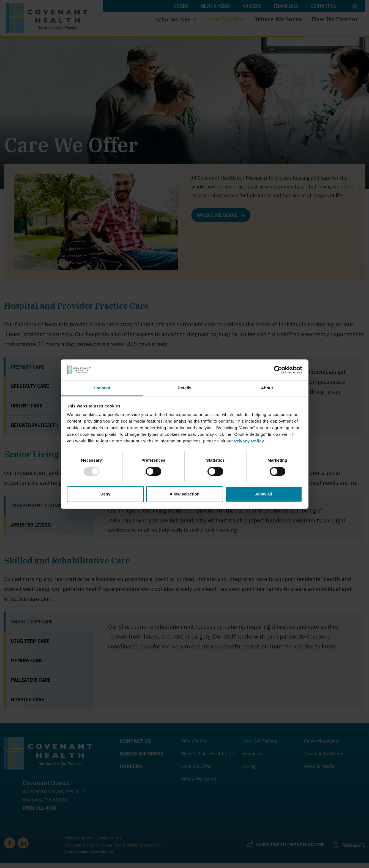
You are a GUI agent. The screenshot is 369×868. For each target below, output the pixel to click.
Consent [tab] (102, 388)
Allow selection (184, 494)
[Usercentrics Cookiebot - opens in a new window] (278, 370)
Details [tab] (185, 388)
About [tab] (267, 388)
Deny (106, 494)
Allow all (264, 494)
